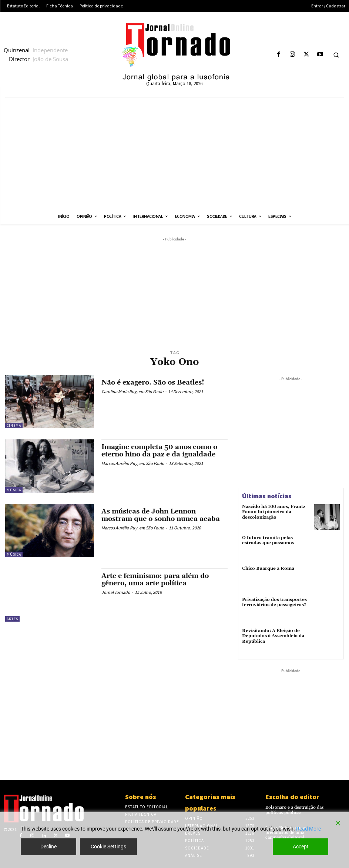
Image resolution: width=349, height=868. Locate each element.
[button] (336, 55)
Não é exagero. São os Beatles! (153, 383)
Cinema (14, 425)
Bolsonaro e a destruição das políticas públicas (295, 810)
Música (14, 490)
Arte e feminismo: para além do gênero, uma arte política (155, 580)
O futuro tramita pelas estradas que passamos (268, 540)
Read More (308, 829)
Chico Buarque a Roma (268, 568)
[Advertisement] (174, 153)
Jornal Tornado (116, 592)
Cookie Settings (108, 847)
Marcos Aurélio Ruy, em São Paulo (133, 463)
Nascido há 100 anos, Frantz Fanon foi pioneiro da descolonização (274, 512)
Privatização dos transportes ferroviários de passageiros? (274, 602)
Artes (12, 619)
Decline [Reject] (48, 847)
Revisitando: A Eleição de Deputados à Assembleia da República (273, 636)
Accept (301, 847)
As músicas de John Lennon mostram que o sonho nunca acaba (161, 515)
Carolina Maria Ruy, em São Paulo (132, 391)
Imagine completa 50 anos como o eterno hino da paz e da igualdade (159, 451)
